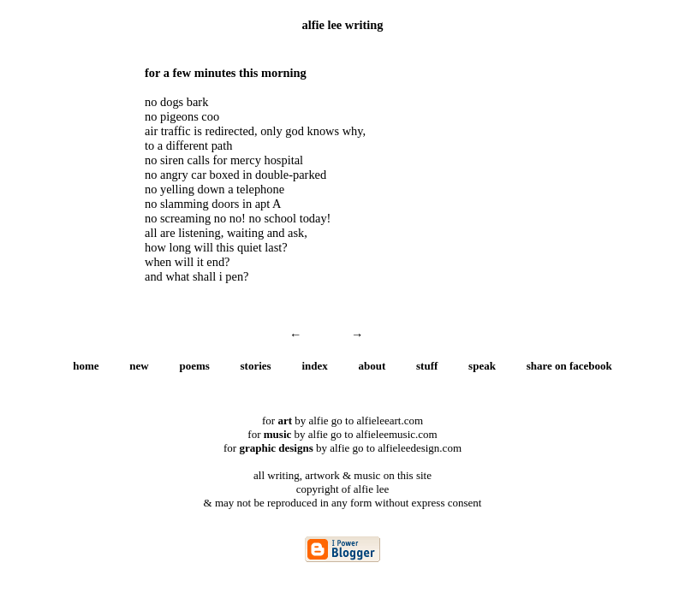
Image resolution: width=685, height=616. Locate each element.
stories (256, 366)
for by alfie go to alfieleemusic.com (342, 434)
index (314, 366)
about (372, 366)
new (139, 366)
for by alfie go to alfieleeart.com (342, 421)
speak (482, 366)
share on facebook (569, 366)
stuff (427, 366)
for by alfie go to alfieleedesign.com (342, 448)
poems (194, 366)
